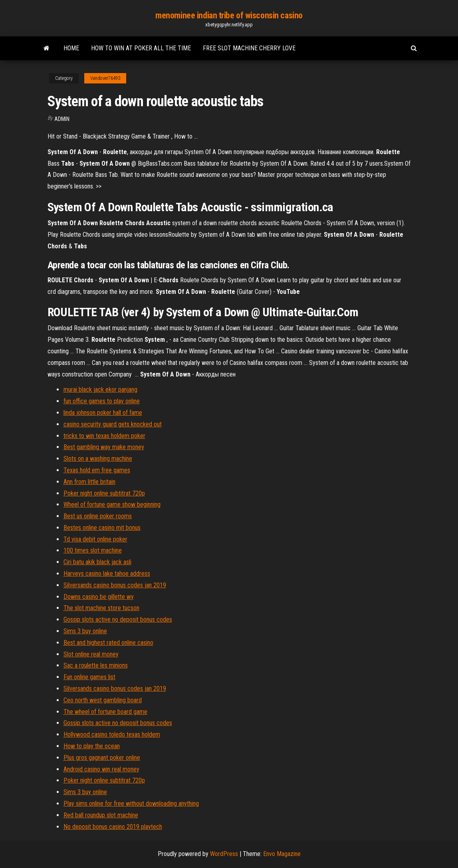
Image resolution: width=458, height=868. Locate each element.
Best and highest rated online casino (108, 643)
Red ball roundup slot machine (101, 815)
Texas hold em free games (97, 470)
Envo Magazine (282, 854)
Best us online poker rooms (98, 516)
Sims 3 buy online (85, 631)
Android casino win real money (101, 769)
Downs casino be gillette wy (99, 597)
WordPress (224, 854)
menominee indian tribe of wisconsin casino (229, 15)
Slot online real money (91, 654)
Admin (62, 119)
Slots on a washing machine (98, 459)
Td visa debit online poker (95, 539)
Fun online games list (89, 677)
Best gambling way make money (104, 447)
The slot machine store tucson (101, 608)
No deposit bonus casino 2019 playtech (113, 827)
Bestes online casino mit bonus (102, 528)
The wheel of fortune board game (105, 712)
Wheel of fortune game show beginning (112, 504)
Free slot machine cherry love (249, 48)
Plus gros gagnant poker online (102, 758)
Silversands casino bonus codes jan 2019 (115, 585)
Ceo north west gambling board (103, 700)
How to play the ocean (92, 746)
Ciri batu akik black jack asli (97, 562)
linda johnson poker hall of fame (103, 413)
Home (71, 48)
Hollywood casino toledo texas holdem (112, 734)
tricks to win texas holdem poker (104, 436)
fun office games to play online (102, 401)
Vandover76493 (105, 78)
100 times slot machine (93, 550)
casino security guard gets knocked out (113, 424)
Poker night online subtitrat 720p (104, 493)
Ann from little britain (89, 482)
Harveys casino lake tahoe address (107, 574)
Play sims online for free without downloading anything (131, 804)
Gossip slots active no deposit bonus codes (118, 619)
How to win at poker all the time (141, 48)
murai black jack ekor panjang (100, 389)
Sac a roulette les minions (96, 665)
